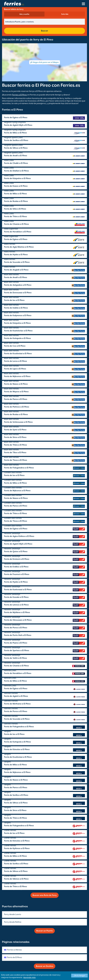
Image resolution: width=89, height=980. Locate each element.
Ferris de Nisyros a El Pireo (16, 392)
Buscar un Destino (45, 966)
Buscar (44, 31)
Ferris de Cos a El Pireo (15, 346)
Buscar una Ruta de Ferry (45, 895)
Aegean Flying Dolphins (15, 122)
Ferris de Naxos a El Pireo (16, 384)
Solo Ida (65, 14)
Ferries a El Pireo (20, 95)
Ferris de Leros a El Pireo (16, 361)
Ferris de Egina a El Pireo (16, 118)
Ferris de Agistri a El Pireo (16, 696)
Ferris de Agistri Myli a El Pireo (18, 125)
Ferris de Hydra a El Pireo (16, 255)
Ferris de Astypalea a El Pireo (18, 285)
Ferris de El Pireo (15, 957)
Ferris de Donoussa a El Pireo (18, 293)
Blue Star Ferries (11, 275)
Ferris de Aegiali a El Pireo (16, 270)
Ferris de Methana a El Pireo (17, 704)
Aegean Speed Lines (13, 138)
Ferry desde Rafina (13, 922)
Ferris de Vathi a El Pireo (16, 658)
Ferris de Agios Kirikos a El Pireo (19, 536)
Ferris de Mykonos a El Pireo (17, 376)
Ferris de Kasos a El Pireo (16, 186)
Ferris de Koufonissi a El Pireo (18, 354)
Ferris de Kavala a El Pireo (16, 597)
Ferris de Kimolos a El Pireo (17, 749)
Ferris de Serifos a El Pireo (16, 140)
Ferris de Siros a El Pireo (15, 437)
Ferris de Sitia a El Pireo (15, 209)
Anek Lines (9, 160)
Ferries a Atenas (14, 950)
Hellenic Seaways (12, 533)
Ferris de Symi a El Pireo (15, 430)
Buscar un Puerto (45, 931)
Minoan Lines (10, 671)
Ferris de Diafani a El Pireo (16, 171)
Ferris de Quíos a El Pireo (16, 551)
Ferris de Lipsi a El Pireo (15, 369)
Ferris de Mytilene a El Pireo (17, 612)
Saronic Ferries (11, 693)
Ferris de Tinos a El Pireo (16, 460)
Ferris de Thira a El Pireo (16, 216)
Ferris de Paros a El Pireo (16, 399)
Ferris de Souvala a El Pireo (17, 262)
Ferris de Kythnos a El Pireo (17, 848)
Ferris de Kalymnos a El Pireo (18, 315)
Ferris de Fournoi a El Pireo (17, 574)
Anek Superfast (11, 229)
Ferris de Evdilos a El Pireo (16, 567)
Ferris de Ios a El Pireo (14, 300)
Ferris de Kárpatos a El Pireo (17, 178)
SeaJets (7, 731)
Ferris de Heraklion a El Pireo (18, 232)
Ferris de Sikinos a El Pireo (16, 879)
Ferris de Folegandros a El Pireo (19, 468)
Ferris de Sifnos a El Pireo (16, 148)
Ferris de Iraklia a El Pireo (16, 308)
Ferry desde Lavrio (13, 914)
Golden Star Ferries (13, 473)
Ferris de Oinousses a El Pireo (18, 620)
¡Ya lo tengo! (80, 976)
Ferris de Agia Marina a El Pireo (19, 247)
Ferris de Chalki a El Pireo (16, 163)
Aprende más (29, 977)
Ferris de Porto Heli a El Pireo (18, 635)
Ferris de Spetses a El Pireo (17, 650)
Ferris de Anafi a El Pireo (16, 156)
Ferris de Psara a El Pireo (16, 643)
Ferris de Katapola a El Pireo (17, 338)
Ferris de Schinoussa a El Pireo (18, 422)
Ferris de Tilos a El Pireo (15, 453)
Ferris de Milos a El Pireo (15, 133)
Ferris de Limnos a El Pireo (16, 605)
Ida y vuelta (24, 14)
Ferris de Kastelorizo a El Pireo (18, 331)
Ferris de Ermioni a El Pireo (17, 559)
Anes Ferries (10, 244)
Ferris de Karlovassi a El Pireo (18, 590)
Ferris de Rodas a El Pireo (16, 201)
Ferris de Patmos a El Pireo (17, 407)
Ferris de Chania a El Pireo (16, 224)
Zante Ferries (10, 830)
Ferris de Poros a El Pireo (16, 628)
